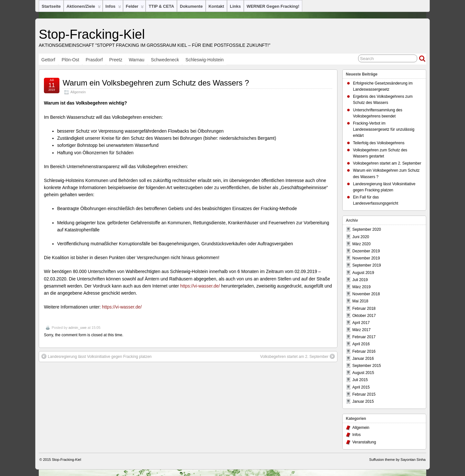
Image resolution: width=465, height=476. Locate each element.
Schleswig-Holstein (204, 60)
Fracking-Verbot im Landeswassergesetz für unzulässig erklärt (384, 129)
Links (235, 6)
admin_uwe (77, 328)
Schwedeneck (165, 60)
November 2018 (366, 294)
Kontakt (216, 6)
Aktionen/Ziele (84, 8)
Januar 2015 (363, 401)
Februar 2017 (364, 337)
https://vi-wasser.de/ (200, 286)
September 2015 (367, 366)
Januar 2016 (363, 359)
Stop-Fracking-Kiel (92, 34)
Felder (135, 8)
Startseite (51, 6)
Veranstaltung (364, 442)
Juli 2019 (360, 280)
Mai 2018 (360, 301)
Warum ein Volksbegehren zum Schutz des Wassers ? (156, 83)
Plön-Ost (70, 60)
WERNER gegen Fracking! (273, 6)
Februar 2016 (364, 351)
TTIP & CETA (161, 6)
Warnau (137, 60)
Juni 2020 (361, 237)
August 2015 (363, 373)
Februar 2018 (364, 309)
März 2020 (362, 244)
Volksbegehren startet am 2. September (298, 356)
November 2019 (366, 258)
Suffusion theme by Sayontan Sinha (397, 460)
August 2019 (363, 273)
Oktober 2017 (364, 316)
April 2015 (361, 387)
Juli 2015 (360, 380)
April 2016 (361, 344)
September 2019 (367, 265)
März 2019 (362, 287)
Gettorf (48, 60)
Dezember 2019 (366, 251)
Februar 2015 (364, 394)
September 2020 (367, 229)
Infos (113, 8)
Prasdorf (94, 60)
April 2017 (361, 323)
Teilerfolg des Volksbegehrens (379, 143)
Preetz (116, 60)
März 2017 (362, 330)
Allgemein (78, 92)
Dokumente (191, 6)
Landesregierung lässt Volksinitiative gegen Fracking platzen (97, 356)
